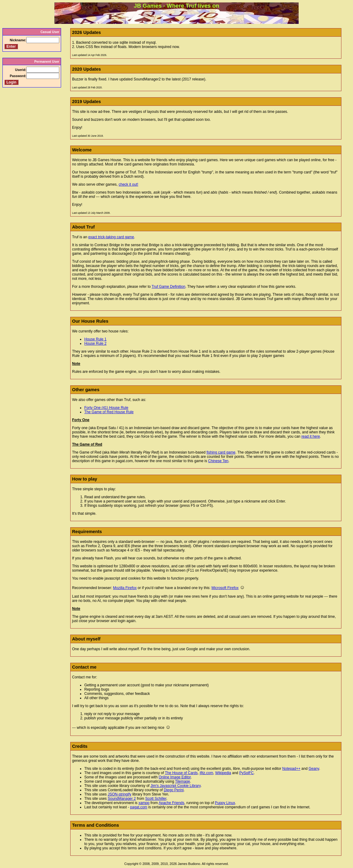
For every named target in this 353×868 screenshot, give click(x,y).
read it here (311, 436)
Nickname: (18, 40)
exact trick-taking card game (111, 237)
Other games (86, 390)
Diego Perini (174, 790)
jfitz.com (206, 773)
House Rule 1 (95, 339)
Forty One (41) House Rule (106, 408)
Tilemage (182, 781)
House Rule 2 (95, 343)
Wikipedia (223, 773)
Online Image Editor (175, 777)
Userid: (21, 70)
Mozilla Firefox (125, 588)
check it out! (129, 184)
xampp (144, 803)
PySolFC (246, 773)
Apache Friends (171, 803)
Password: (18, 76)
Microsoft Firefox (225, 588)
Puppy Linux (225, 803)
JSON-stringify (120, 794)
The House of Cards (181, 773)
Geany (314, 769)
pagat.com (139, 807)
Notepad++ (291, 769)
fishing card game (221, 452)
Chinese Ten (218, 461)
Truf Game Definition (169, 287)
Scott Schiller (156, 799)
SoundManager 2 (122, 799)
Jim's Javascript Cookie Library (176, 786)
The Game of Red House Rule (109, 412)
